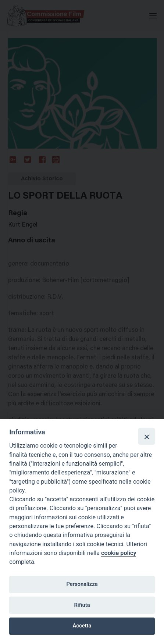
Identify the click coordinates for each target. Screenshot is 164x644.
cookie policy (119, 553)
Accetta (82, 626)
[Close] (146, 436)
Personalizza (82, 584)
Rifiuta (82, 605)
